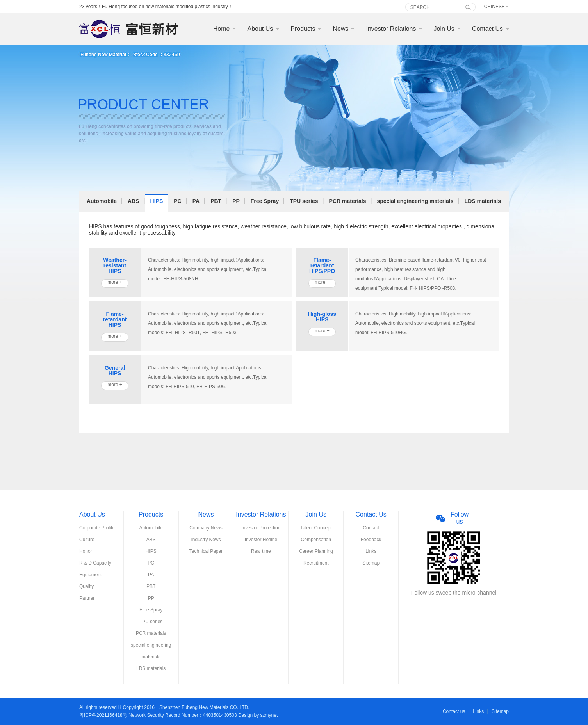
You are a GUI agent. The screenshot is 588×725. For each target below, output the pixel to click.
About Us (260, 29)
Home (222, 29)
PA (196, 201)
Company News (206, 528)
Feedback (371, 540)
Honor (86, 551)
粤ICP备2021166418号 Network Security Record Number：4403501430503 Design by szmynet (178, 715)
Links (371, 551)
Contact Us (487, 29)
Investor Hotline (261, 540)
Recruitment (316, 563)
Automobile (102, 201)
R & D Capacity (95, 563)
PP (236, 201)
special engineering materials (415, 201)
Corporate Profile (97, 528)
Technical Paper (206, 551)
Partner (87, 598)
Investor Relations (391, 29)
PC (177, 201)
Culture (87, 540)
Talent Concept (316, 528)
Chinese (494, 7)
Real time (261, 551)
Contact (371, 528)
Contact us (454, 711)
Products (303, 29)
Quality (86, 586)
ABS (134, 201)
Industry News (206, 540)
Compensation (316, 540)
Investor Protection (261, 528)
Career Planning (316, 551)
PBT (216, 201)
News (340, 29)
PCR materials (348, 201)
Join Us (444, 29)
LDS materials (483, 201)
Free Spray (265, 201)
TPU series (304, 201)
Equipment (90, 575)
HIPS (157, 201)
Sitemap (371, 563)
